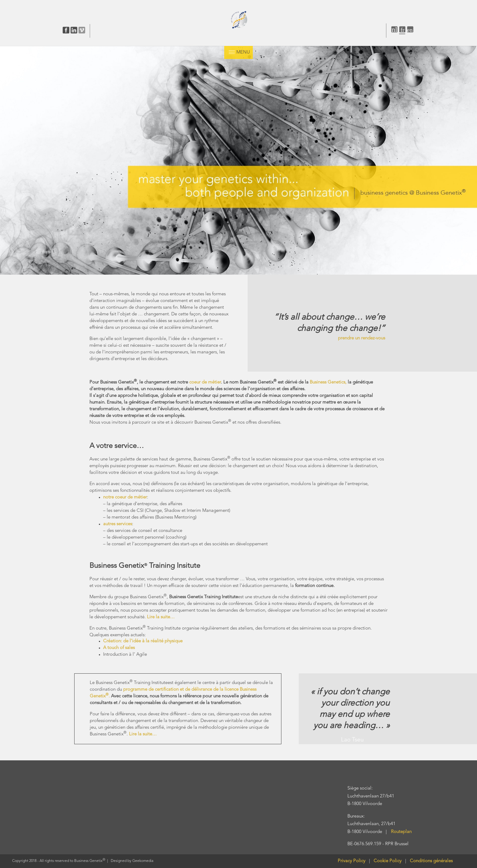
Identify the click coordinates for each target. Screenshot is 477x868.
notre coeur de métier (125, 497)
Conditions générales (431, 861)
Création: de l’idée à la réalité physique (143, 641)
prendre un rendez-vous (362, 338)
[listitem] (415, 193)
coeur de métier (205, 382)
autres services (118, 524)
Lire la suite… (161, 617)
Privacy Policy (352, 861)
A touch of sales (119, 648)
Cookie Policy (389, 861)
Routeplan (401, 832)
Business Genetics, (328, 382)
